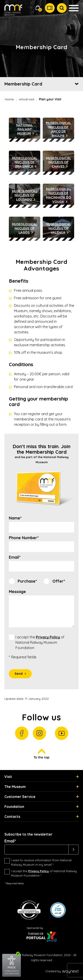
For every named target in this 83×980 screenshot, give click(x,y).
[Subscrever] (74, 850)
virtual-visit (27, 99)
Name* (15, 518)
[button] (38, 8)
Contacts (12, 817)
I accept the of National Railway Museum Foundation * (44, 873)
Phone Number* (24, 538)
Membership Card (23, 84)
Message (17, 592)
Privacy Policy (48, 637)
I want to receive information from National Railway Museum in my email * (41, 862)
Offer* (59, 581)
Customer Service (20, 797)
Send (19, 674)
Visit (8, 777)
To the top (41, 754)
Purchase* (27, 581)
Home (9, 99)
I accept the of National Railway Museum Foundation (40, 642)
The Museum (15, 787)
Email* (15, 557)
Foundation (14, 807)
